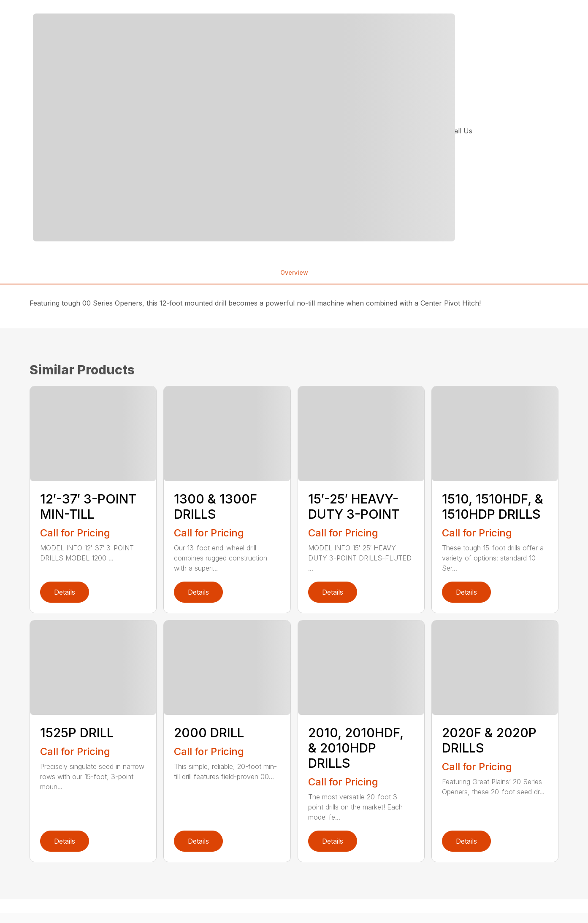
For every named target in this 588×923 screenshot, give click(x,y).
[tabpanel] (164, 127)
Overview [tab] (294, 272)
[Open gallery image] (244, 127)
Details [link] (65, 592)
